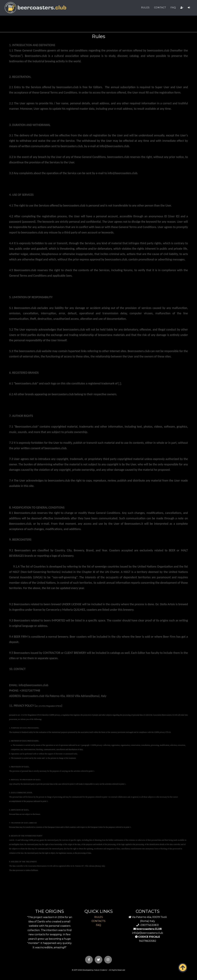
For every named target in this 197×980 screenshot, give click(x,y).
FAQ (173, 8)
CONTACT (160, 8)
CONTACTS (98, 921)
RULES (145, 8)
